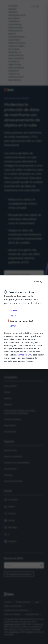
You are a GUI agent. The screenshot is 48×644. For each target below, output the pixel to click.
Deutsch (14, 310)
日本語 (13, 326)
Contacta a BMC (25, 355)
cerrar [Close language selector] (38, 282)
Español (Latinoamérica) (21, 321)
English (13, 316)
